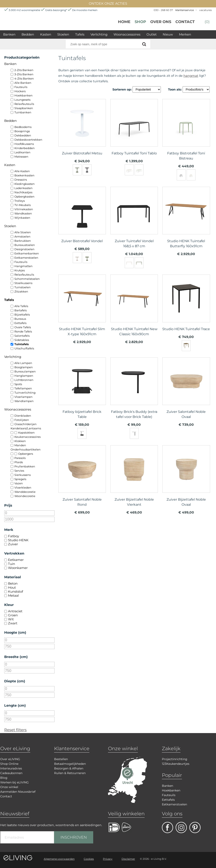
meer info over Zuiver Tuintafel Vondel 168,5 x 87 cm (134, 219)
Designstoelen (24, 249)
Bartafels (21, 310)
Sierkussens (23, 475)
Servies (19, 471)
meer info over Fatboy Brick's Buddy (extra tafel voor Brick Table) (134, 389)
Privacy (108, 859)
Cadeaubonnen (11, 773)
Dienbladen (23, 416)
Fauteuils (21, 87)
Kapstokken (26, 433)
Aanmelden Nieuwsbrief (18, 792)
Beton (13, 583)
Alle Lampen (23, 363)
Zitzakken (21, 291)
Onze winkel (9, 787)
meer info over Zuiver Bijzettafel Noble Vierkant (134, 477)
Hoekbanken (23, 95)
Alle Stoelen (23, 232)
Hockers (20, 91)
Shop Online (9, 764)
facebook (167, 827)
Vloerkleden (23, 488)
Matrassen (21, 157)
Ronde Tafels (23, 331)
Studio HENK (18, 540)
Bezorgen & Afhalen (69, 768)
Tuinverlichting (25, 393)
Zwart (13, 623)
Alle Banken (23, 83)
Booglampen (24, 367)
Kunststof (16, 591)
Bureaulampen (25, 371)
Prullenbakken (25, 466)
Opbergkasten (24, 196)
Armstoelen (22, 236)
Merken (185, 34)
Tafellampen (23, 388)
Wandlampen (24, 401)
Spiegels (20, 479)
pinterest (195, 827)
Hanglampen (24, 376)
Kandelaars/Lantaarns (26, 428)
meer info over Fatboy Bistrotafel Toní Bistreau (186, 131)
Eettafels (20, 323)
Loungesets (22, 100)
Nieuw (168, 34)
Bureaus (20, 319)
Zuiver (13, 544)
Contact (185, 22)
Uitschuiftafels (24, 348)
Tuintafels (22, 344)
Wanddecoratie (25, 492)
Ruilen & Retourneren (70, 773)
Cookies (89, 859)
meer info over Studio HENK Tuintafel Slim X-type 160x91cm (82, 306)
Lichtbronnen (24, 380)
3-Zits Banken (24, 74)
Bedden (28, 34)
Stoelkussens (23, 283)
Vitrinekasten (24, 209)
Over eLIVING (10, 759)
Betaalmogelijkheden (70, 764)
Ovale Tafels (23, 327)
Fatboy (14, 536)
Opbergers (26, 454)
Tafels (80, 34)
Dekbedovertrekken (28, 140)
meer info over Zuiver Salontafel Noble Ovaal (186, 389)
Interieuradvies (11, 768)
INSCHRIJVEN (74, 837)
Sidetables (22, 340)
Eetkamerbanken (27, 253)
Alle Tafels (21, 306)
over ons (161, 22)
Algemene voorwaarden (59, 859)
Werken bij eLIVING (14, 782)
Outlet (152, 34)
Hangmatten (23, 266)
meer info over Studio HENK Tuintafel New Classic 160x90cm (134, 306)
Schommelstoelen (27, 279)
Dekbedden (23, 135)
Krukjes (20, 270)
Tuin (12, 564)
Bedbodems (23, 127)
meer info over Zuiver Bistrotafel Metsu (82, 131)
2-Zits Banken (24, 70)
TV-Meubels (23, 205)
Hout (12, 587)
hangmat (191, 76)
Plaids (19, 462)
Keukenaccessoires (27, 437)
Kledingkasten (25, 184)
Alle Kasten (22, 171)
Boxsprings (22, 131)
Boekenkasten (24, 175)
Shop (140, 22)
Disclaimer (128, 859)
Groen (13, 615)
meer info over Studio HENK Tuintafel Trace (186, 306)
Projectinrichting (175, 759)
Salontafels (22, 336)
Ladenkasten (23, 188)
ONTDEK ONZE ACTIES (108, 3)
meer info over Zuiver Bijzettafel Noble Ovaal (186, 477)
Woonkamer (18, 568)
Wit (11, 619)
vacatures (206, 10)
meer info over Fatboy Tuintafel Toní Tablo (134, 131)
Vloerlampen (23, 397)
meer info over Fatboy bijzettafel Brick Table (82, 389)
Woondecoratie (25, 496)
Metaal (13, 595)
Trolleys (20, 201)
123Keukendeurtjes (176, 764)
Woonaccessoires (127, 34)
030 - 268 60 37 (163, 10)
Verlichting (99, 34)
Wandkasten (23, 213)
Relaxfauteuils (24, 104)
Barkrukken (23, 241)
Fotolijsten (22, 420)
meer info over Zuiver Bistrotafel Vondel (82, 219)
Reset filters (15, 730)
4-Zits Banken (24, 78)
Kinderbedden (25, 148)
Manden (20, 445)
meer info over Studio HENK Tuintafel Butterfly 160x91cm (186, 219)
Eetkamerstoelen (26, 258)
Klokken (20, 441)
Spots (18, 384)
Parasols (20, 458)
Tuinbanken (23, 112)
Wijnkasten (22, 218)
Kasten (46, 34)
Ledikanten (22, 152)
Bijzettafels (22, 315)
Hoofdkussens (24, 144)
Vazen (19, 483)
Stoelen (63, 34)
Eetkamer (16, 560)
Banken (9, 34)
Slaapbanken (24, 108)
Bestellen (61, 759)
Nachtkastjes (23, 192)
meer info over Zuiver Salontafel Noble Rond (82, 477)
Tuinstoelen (23, 287)
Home (124, 22)
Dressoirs (21, 180)
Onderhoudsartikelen (26, 449)
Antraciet (15, 611)
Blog (4, 778)
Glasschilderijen (25, 424)
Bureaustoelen (25, 245)
